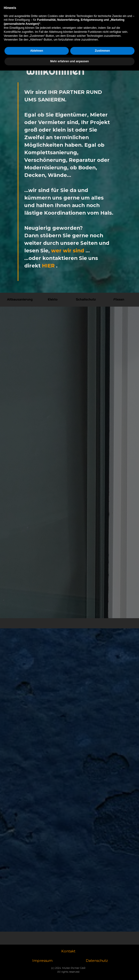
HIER (48, 266)
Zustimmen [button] (102, 960)
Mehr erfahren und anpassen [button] (69, 971)
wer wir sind (68, 250)
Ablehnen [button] (37, 960)
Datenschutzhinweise (110, 4)
